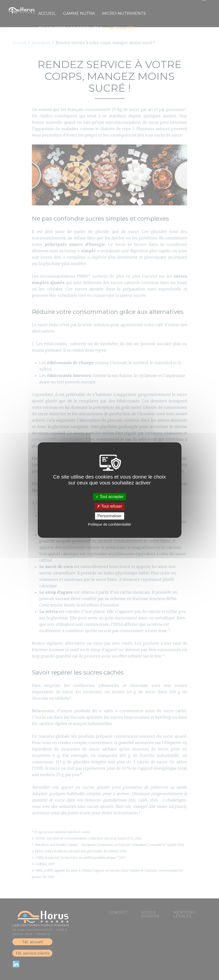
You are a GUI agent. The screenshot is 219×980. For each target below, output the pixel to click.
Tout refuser (110, 506)
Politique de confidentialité (109, 524)
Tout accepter (109, 497)
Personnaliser (110, 516)
